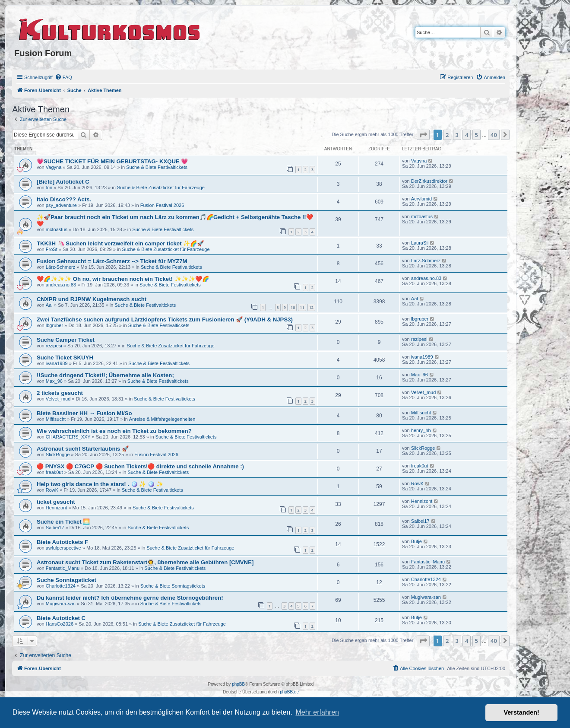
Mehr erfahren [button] (317, 712)
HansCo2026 (60, 624)
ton (49, 188)
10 (293, 307)
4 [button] (467, 135)
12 (311, 307)
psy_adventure (61, 205)
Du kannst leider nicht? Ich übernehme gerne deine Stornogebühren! (130, 598)
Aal (49, 305)
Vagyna (54, 167)
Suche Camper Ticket (66, 340)
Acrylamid (421, 199)
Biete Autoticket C (61, 618)
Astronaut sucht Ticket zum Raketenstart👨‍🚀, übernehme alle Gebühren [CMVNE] (145, 562)
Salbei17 (55, 528)
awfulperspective (63, 548)
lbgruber (54, 325)
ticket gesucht (56, 502)
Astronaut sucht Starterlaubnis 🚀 (83, 449)
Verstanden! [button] (522, 712)
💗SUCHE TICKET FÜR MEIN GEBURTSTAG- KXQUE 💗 (112, 161)
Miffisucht (56, 419)
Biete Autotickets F (62, 542)
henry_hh (421, 430)
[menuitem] (63, 77)
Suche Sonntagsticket (66, 580)
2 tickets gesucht (60, 393)
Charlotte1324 (61, 586)
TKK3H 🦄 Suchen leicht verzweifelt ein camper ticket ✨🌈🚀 (120, 243)
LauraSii (420, 243)
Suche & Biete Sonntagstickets (173, 586)
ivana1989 (57, 363)
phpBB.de (289, 692)
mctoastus (57, 229)
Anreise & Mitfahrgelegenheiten (162, 419)
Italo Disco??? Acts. (64, 199)
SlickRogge (58, 455)
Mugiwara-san (61, 604)
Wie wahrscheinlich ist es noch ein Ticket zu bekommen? (114, 431)
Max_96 (54, 381)
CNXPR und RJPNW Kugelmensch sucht (92, 299)
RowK (52, 490)
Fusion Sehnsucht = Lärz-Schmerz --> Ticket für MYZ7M (112, 261)
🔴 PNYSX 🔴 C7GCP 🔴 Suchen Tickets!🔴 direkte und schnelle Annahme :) (140, 466)
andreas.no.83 (61, 285)
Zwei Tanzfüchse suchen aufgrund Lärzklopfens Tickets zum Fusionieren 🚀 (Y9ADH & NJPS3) (165, 319)
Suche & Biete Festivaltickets (157, 167)
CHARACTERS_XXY (68, 437)
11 (302, 307)
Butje (416, 541)
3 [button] (457, 135)
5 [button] (477, 135)
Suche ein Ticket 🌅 (63, 522)
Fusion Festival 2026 (162, 205)
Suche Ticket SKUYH (65, 358)
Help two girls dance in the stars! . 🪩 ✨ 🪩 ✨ (100, 484)
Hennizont (57, 508)
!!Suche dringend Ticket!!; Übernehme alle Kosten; (105, 375)
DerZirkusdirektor (429, 181)
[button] (423, 135)
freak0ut (54, 472)
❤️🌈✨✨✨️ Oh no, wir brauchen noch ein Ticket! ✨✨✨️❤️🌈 (123, 279)
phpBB (238, 684)
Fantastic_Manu (63, 568)
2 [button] (447, 135)
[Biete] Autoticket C (63, 182)
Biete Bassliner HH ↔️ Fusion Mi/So (84, 413)
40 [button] (494, 135)
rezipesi (54, 346)
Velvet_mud (58, 399)
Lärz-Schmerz (60, 267)
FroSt (52, 249)
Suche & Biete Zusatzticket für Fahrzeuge (161, 188)
